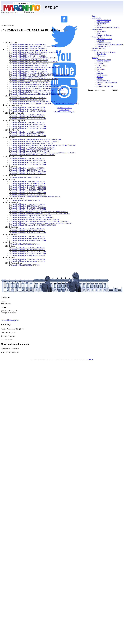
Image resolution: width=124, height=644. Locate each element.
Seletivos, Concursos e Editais (107, 82)
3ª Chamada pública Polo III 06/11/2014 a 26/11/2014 (27, 174)
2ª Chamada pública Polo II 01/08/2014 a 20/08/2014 (27, 206)
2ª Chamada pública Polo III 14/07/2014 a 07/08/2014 (27, 126)
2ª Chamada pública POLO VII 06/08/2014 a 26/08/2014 (28, 60)
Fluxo (98, 71)
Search (3, 12)
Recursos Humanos (103, 81)
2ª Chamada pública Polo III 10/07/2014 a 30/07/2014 (27, 111)
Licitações (100, 73)
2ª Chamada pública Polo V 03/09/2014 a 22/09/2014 (27, 100)
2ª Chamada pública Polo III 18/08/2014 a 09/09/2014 (27, 208)
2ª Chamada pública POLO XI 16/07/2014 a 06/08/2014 (28, 77)
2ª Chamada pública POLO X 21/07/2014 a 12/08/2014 (28, 71)
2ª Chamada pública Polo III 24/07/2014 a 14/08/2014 (27, 187)
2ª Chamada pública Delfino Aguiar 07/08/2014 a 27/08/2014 (30, 216)
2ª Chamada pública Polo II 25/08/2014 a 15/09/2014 (27, 261)
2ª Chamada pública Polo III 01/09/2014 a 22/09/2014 (27, 233)
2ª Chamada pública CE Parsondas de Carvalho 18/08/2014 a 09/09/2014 (34, 102)
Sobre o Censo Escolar (104, 39)
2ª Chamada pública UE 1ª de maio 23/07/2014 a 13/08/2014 (30, 81)
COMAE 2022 (101, 65)
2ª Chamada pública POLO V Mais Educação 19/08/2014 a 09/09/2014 (33, 58)
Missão (99, 25)
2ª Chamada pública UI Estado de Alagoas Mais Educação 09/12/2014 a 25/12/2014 (38, 94)
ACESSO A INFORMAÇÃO (64, 112)
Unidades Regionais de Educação (108, 27)
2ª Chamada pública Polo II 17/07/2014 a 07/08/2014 (27, 160)
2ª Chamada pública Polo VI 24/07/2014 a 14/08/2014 (28, 193)
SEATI (91, 360)
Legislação (100, 41)
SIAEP (99, 84)
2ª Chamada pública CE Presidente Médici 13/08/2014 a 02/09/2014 (32, 155)
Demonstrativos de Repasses (106, 52)
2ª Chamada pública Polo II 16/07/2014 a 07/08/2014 (27, 117)
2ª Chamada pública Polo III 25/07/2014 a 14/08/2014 (27, 172)
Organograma (101, 24)
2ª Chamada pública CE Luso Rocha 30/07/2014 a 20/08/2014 (30, 151)
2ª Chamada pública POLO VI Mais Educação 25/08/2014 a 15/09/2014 (34, 67)
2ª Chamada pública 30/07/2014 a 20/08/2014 (25, 200)
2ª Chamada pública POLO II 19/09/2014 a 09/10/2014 (28, 98)
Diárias (99, 67)
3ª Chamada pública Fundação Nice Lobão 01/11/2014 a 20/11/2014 (32, 92)
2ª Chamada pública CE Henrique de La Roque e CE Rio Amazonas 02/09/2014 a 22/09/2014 (41, 223)
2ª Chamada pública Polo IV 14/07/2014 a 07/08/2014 (28, 128)
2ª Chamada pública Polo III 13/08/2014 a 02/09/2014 (27, 252)
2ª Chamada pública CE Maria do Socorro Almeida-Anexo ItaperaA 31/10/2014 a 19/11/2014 (41, 88)
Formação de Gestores (104, 35)
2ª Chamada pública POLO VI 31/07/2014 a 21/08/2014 (28, 65)
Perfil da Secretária (103, 22)
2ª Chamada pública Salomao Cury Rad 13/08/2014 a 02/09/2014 (31, 217)
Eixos (98, 33)
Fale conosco (101, 56)
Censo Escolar (97, 37)
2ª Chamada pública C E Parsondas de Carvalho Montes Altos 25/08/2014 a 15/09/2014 (39, 221)
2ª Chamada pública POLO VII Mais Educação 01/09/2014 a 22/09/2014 (34, 62)
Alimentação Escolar (104, 60)
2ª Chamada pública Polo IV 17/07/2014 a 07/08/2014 (28, 164)
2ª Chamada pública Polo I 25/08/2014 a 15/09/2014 (27, 259)
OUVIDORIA (64, 110)
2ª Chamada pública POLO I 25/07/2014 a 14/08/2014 (28, 45)
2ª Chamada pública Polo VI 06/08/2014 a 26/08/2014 (28, 210)
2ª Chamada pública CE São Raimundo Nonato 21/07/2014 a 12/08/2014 (34, 141)
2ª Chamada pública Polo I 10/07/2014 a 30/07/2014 (27, 107)
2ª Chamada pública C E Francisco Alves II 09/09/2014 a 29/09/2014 (33, 225)
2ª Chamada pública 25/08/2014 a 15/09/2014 (25, 265)
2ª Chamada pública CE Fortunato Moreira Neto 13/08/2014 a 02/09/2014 (34, 219)
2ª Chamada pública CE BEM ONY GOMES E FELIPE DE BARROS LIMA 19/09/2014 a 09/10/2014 (44, 103)
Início (94, 16)
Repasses (95, 50)
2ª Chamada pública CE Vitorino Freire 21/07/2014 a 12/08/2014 (31, 143)
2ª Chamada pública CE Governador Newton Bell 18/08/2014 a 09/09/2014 (35, 197)
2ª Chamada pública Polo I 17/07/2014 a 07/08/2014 (27, 159)
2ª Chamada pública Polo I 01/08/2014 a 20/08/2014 (27, 236)
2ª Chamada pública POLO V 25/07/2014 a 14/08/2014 (28, 56)
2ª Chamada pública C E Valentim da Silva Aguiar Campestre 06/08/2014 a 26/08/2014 (39, 212)
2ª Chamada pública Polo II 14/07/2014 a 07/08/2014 (27, 124)
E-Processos (101, 69)
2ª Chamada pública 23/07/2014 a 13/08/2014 (25, 178)
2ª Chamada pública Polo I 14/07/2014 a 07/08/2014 (27, 122)
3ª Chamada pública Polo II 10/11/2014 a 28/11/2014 (27, 183)
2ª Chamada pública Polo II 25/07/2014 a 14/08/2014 (27, 170)
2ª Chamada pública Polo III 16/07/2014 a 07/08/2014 (27, 119)
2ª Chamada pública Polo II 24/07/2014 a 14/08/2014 (27, 185)
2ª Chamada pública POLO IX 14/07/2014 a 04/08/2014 (28, 69)
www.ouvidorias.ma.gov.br (10, 320)
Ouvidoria (100, 77)
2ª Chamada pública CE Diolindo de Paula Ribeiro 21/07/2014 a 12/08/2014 (35, 140)
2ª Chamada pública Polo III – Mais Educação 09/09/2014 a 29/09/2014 (33, 52)
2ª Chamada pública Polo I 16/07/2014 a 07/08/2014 (27, 115)
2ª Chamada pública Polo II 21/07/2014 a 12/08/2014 (27, 134)
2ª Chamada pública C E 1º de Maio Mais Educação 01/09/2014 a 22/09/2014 (35, 86)
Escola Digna (101, 31)
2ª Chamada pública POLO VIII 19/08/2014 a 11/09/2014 (29, 64)
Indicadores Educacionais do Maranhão (110, 44)
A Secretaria (96, 18)
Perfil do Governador (104, 20)
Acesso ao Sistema (103, 62)
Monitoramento (102, 75)
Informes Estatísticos (104, 43)
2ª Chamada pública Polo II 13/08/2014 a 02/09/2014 (27, 250)
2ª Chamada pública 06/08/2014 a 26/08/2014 (25, 244)
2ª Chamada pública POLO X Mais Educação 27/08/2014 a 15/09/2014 (33, 73)
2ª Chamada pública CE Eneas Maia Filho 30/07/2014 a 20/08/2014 (32, 149)
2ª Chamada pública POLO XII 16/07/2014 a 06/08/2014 (28, 83)
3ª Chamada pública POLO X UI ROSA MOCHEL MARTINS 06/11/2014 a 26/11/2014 (39, 75)
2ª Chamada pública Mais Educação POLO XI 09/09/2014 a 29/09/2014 (34, 79)
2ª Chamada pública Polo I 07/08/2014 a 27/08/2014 (27, 204)
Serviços (95, 58)
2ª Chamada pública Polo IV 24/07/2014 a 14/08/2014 (28, 189)
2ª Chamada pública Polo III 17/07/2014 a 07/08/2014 (27, 162)
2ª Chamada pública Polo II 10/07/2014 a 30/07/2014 (27, 109)
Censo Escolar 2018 (103, 46)
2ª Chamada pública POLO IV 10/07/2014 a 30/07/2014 (28, 54)
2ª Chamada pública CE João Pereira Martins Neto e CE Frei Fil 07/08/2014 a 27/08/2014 (40, 214)
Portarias (100, 79)
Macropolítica (97, 29)
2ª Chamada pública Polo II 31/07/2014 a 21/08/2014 (27, 231)
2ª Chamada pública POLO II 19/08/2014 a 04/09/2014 (28, 48)
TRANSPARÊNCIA (64, 108)
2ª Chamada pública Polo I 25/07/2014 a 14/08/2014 (27, 168)
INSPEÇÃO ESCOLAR (105, 86)
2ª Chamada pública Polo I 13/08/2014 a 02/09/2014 (27, 229)
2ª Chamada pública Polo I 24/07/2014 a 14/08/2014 (27, 181)
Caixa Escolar (101, 54)
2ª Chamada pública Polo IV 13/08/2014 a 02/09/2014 (28, 254)
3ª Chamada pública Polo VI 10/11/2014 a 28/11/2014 (27, 195)
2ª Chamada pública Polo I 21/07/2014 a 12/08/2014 (27, 132)
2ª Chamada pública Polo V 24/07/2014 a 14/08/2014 (27, 191)
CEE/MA (100, 63)
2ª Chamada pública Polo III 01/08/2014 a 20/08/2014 (27, 240)
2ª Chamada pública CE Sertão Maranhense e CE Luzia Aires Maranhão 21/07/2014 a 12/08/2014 (42, 145)
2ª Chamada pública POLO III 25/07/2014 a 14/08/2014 (28, 50)
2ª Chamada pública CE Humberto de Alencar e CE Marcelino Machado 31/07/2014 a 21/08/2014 (42, 153)
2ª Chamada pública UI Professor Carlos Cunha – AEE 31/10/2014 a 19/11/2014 (36, 90)
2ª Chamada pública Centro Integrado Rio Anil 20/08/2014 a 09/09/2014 (34, 84)
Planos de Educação (99, 48)
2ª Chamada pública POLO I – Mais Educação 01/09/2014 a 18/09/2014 (34, 46)
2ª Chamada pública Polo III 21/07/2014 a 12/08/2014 (27, 136)
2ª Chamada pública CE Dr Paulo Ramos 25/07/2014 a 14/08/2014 (32, 147)
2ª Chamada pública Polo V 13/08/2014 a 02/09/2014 (27, 255)
